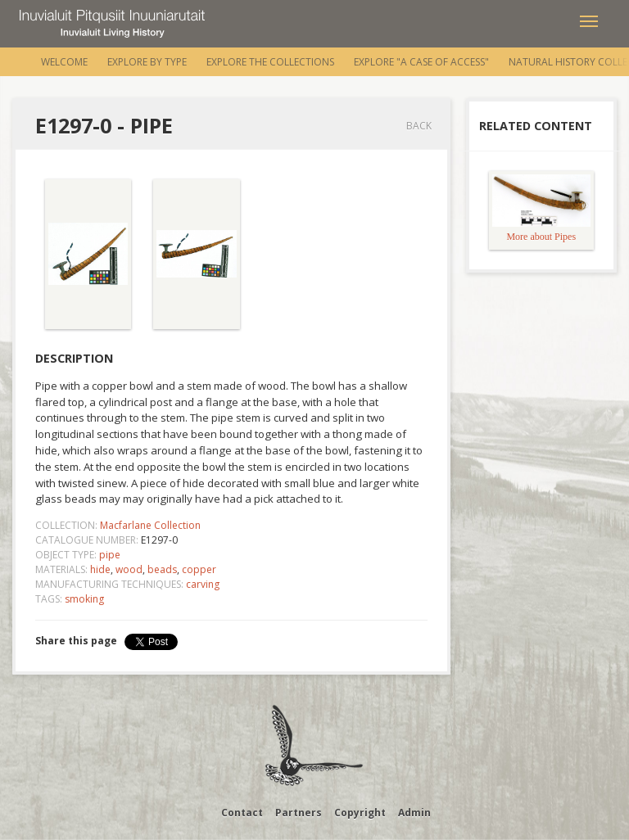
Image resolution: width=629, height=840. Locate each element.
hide (100, 569)
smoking (84, 599)
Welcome (64, 62)
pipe (110, 555)
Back (419, 126)
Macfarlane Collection (150, 525)
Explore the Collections (270, 62)
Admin (414, 813)
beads (162, 569)
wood (129, 569)
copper (199, 569)
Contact (242, 813)
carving (203, 584)
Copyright (360, 813)
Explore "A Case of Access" (421, 62)
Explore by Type (147, 62)
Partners (299, 813)
